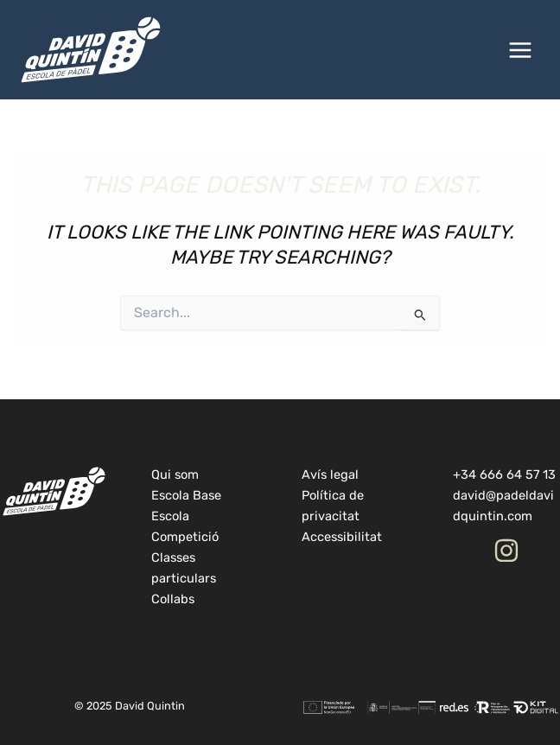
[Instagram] (506, 551)
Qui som (175, 474)
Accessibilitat (342, 537)
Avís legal (330, 474)
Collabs (173, 599)
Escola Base (186, 495)
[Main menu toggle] (520, 50)
